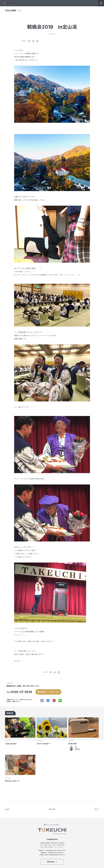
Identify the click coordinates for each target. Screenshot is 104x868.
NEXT (97, 809)
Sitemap (52, 862)
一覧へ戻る (52, 809)
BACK (7, 809)
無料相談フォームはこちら (48, 692)
